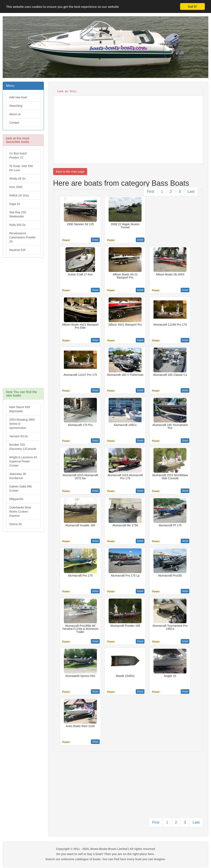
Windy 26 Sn (17, 179)
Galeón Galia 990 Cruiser (21, 489)
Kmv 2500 (16, 187)
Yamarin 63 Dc (19, 436)
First (151, 191)
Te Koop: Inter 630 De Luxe (21, 168)
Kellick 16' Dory (19, 195)
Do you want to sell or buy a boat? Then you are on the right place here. (106, 854)
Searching (16, 106)
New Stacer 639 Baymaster (20, 409)
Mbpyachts (16, 499)
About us (15, 114)
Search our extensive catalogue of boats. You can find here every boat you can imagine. (105, 859)
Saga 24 (15, 204)
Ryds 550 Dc (18, 225)
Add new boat (18, 97)
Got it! (192, 6)
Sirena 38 (15, 524)
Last (191, 191)
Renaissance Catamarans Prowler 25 (22, 237)
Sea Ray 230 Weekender (18, 214)
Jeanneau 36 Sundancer (18, 476)
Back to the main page (70, 172)
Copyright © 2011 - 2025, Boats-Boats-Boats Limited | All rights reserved (106, 849)
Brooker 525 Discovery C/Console (23, 447)
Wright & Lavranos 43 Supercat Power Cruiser (23, 461)
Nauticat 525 (17, 250)
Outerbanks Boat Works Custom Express (20, 512)
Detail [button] (95, 240)
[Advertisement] (23, 325)
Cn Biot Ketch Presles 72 (18, 155)
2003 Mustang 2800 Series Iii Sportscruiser (22, 424)
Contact (14, 123)
